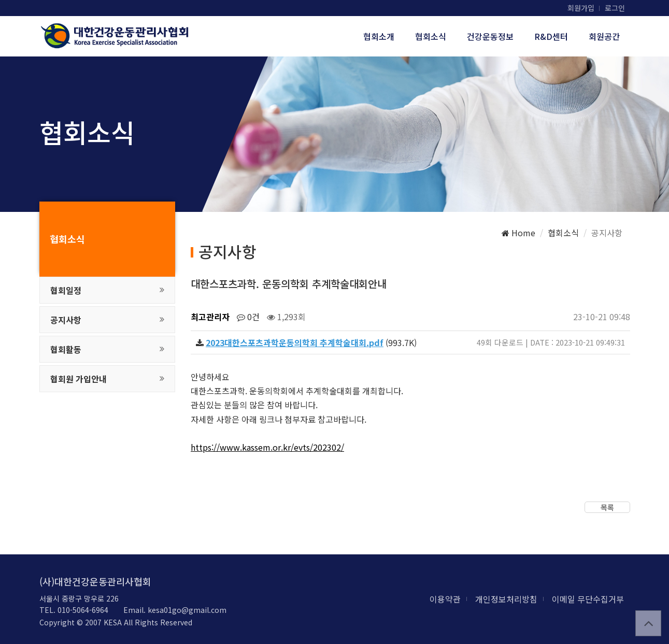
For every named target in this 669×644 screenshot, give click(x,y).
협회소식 (431, 36)
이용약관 (445, 599)
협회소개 (379, 36)
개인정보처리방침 (506, 599)
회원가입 (581, 8)
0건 (248, 317)
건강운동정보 (490, 36)
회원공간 (604, 36)
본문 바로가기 (0, 0)
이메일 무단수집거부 (588, 599)
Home (518, 233)
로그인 (615, 8)
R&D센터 (551, 36)
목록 (607, 507)
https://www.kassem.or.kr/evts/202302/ (267, 447)
